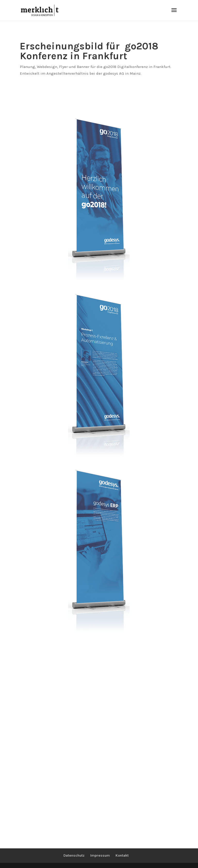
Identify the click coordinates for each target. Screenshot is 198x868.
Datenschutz (74, 855)
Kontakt (122, 855)
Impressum (100, 855)
